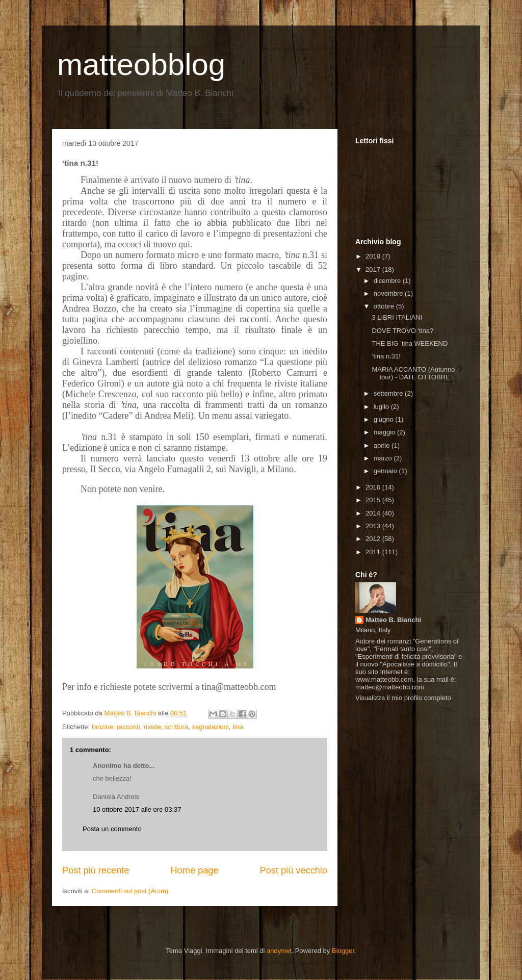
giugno (385, 419)
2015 (374, 500)
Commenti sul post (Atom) (130, 891)
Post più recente (96, 870)
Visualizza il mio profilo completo (403, 698)
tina (238, 727)
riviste (152, 727)
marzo (384, 458)
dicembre (388, 281)
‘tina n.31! (386, 356)
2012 (374, 539)
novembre (389, 293)
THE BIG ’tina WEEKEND (410, 343)
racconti (128, 727)
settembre (389, 393)
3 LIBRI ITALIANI (397, 317)
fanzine (102, 727)
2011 (374, 552)
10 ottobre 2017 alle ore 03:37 (137, 809)
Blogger (343, 951)
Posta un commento (112, 829)
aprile (383, 445)
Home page (194, 870)
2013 (374, 526)
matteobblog (141, 65)
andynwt (279, 951)
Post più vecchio (294, 870)
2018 (374, 256)
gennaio (386, 471)
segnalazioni (210, 727)
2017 (374, 269)
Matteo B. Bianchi (393, 620)
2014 (374, 513)
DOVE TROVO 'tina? (402, 331)
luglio (382, 407)
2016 (374, 487)
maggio (385, 432)
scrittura (176, 727)
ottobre (385, 306)
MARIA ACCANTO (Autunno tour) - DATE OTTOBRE (413, 373)
